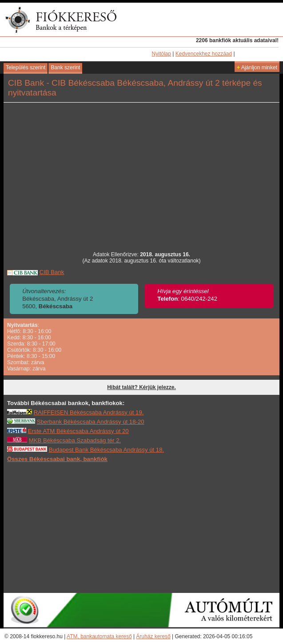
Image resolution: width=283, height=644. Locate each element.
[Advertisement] (142, 527)
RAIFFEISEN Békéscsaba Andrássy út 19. (89, 412)
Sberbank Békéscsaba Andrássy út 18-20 (91, 422)
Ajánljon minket (257, 68)
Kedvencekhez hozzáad (204, 54)
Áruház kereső (153, 636)
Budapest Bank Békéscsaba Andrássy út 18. (107, 450)
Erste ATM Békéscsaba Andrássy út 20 (78, 431)
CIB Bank (52, 272)
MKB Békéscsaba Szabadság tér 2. (75, 440)
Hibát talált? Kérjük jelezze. (141, 387)
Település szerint (26, 68)
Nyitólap (161, 54)
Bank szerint (65, 68)
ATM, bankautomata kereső (99, 636)
